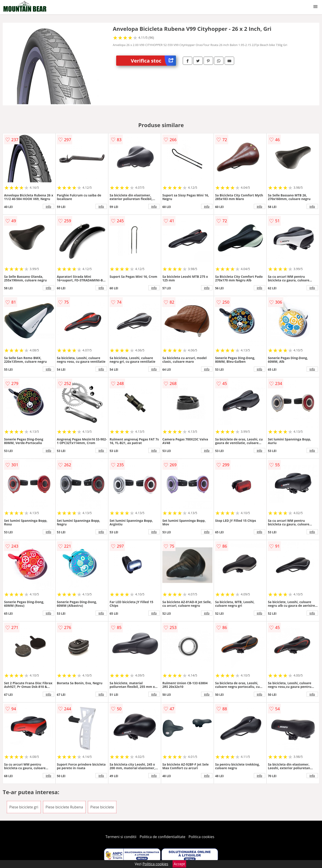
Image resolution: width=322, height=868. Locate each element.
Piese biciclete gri (24, 807)
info (48, 206)
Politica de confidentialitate (163, 837)
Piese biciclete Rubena (64, 807)
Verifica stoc (153, 61)
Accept (179, 864)
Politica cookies (202, 837)
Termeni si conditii (121, 837)
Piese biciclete (102, 807)
